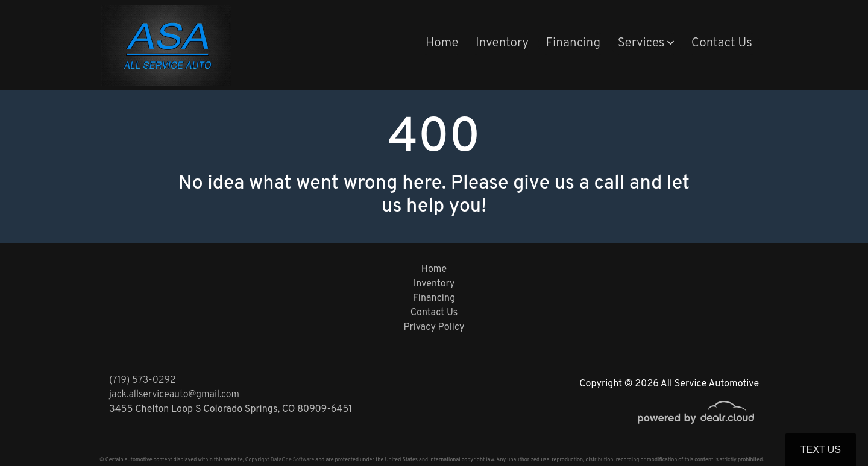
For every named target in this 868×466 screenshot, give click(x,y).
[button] (646, 44)
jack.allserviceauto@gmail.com (174, 395)
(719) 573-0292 (143, 380)
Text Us (821, 449)
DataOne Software (292, 460)
